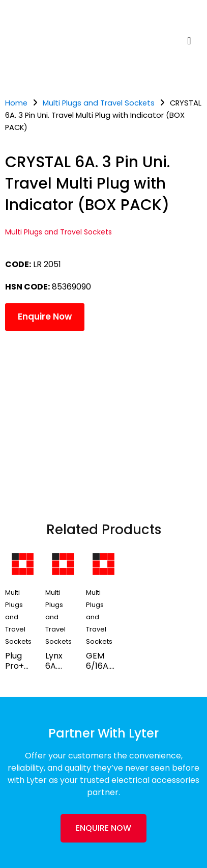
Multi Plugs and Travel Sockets (99, 103)
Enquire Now (45, 317)
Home (16, 103)
